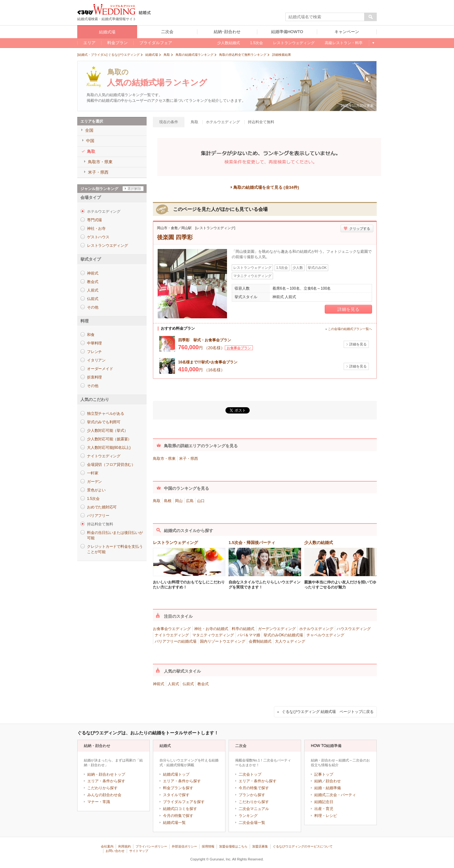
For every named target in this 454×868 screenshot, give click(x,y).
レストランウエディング (107, 246)
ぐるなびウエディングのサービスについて (303, 846)
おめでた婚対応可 (102, 507)
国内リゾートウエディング (223, 641)
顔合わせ (333, 781)
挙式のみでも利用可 (104, 422)
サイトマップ (139, 851)
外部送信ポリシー (184, 846)
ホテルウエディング (316, 629)
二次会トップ (250, 774)
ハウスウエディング (354, 629)
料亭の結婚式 (243, 629)
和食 (91, 335)
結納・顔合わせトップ (106, 774)
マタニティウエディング (213, 635)
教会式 (93, 282)
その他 (93, 307)
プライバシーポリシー (151, 846)
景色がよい (96, 490)
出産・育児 (324, 809)
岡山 (179, 501)
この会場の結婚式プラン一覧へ (350, 329)
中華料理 (94, 343)
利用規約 (125, 846)
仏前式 (93, 299)
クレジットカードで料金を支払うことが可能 (115, 549)
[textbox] (325, 17)
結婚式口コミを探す (180, 809)
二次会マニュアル (254, 809)
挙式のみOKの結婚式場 (283, 635)
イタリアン (96, 360)
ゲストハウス (98, 237)
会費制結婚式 (260, 641)
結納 (318, 781)
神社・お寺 (96, 229)
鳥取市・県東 (164, 459)
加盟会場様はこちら (233, 846)
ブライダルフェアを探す (184, 802)
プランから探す (252, 795)
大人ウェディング (290, 641)
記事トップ (324, 774)
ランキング (248, 816)
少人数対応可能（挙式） (107, 431)
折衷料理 (94, 377)
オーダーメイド (100, 369)
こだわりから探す (102, 788)
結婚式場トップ (176, 774)
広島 (190, 501)
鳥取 (157, 501)
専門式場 (94, 220)
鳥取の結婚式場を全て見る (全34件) (266, 187)
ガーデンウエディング (277, 629)
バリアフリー (98, 516)
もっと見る (373, 43)
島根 (168, 501)
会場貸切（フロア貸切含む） (111, 465)
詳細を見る (348, 309)
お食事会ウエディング (172, 629)
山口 (201, 501)
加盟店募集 (260, 846)
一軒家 (93, 473)
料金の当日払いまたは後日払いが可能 (115, 535)
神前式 (93, 273)
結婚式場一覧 (174, 823)
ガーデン (94, 482)
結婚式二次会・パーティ (335, 795)
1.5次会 (93, 499)
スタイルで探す (176, 795)
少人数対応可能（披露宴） (109, 439)
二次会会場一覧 (252, 823)
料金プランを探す (178, 788)
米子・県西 (189, 459)
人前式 (93, 290)
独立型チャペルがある (106, 414)
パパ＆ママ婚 (249, 635)
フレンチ (94, 352)
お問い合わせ (115, 851)
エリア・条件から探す (106, 781)
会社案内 (107, 846)
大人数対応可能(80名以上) (109, 448)
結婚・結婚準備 (328, 788)
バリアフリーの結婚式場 (176, 641)
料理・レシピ (326, 816)
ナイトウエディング (104, 456)
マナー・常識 (99, 802)
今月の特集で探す (178, 816)
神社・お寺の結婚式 (211, 629)
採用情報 (208, 846)
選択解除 (134, 188)
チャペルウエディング (325, 635)
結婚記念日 (324, 802)
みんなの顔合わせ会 (104, 795)
